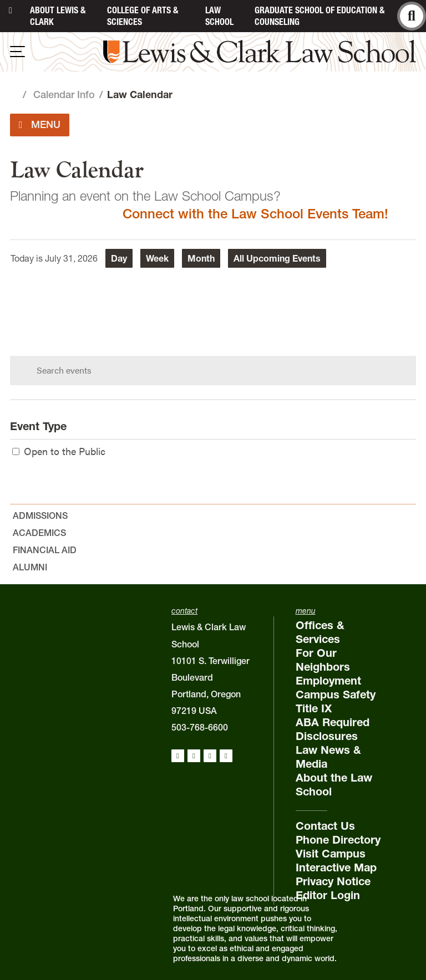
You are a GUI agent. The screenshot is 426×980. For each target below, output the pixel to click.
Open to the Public (59, 451)
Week (157, 258)
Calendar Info (64, 95)
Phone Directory (338, 840)
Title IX (314, 708)
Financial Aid (45, 550)
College (143, 16)
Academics (39, 533)
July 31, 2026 (71, 258)
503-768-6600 (200, 727)
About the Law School (334, 785)
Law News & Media (328, 757)
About (58, 16)
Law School (219, 16)
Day (119, 258)
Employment (328, 681)
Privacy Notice (333, 881)
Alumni (30, 567)
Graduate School (319, 16)
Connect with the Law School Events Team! (255, 214)
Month (201, 258)
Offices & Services (320, 632)
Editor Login (328, 895)
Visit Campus (331, 854)
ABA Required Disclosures (333, 729)
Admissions (40, 515)
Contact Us (325, 826)
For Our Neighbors (323, 660)
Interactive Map (336, 867)
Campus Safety (336, 695)
